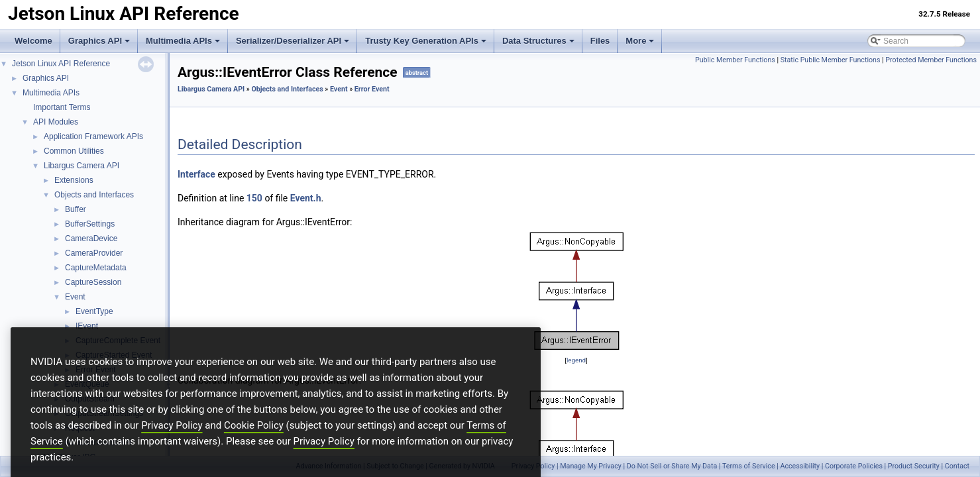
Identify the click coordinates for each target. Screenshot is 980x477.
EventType (94, 311)
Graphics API (99, 41)
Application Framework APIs (93, 136)
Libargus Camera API (82, 166)
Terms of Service (749, 466)
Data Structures (538, 41)
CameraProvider (94, 253)
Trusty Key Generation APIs (426, 41)
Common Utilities (74, 151)
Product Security (914, 466)
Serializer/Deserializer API (293, 41)
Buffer (76, 209)
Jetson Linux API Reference (61, 64)
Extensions (74, 180)
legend (576, 360)
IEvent (87, 326)
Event (75, 297)
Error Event (372, 89)
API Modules (56, 122)
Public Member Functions (735, 60)
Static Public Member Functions (831, 60)
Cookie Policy (254, 448)
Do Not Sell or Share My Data (672, 466)
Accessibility (800, 466)
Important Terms (62, 107)
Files (600, 41)
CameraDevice (91, 238)
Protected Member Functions (931, 60)
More (640, 41)
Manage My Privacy (590, 466)
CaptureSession (93, 282)
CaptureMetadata (96, 268)
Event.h (306, 198)
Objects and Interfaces (94, 195)
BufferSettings (90, 224)
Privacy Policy (172, 448)
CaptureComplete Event (118, 341)
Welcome (33, 41)
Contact (957, 466)
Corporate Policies (854, 466)
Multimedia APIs (183, 41)
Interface (196, 174)
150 (254, 198)
